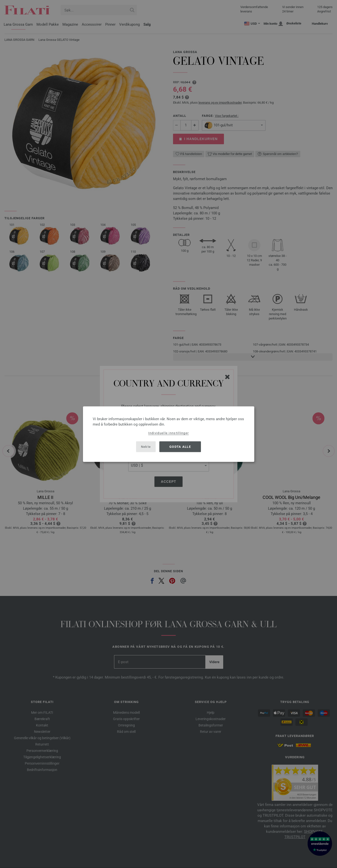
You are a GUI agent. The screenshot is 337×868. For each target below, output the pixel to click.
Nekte (146, 447)
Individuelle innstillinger (169, 433)
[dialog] (169, 434)
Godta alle (180, 447)
